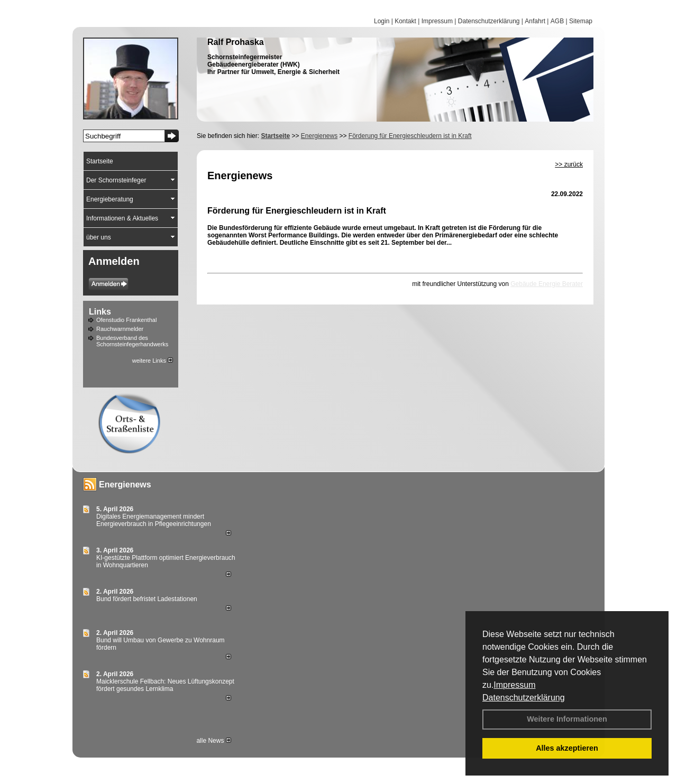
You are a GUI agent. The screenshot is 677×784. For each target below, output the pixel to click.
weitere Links (153, 361)
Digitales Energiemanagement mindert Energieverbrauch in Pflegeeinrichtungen (154, 520)
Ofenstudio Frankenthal (126, 320)
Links (100, 312)
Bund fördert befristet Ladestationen (147, 599)
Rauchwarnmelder (120, 329)
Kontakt (405, 21)
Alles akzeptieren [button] (567, 748)
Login (382, 21)
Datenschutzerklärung (524, 698)
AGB (557, 21)
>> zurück (569, 164)
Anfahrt (535, 21)
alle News (213, 741)
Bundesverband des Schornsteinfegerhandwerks (132, 341)
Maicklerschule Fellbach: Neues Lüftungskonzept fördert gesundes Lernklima (165, 685)
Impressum (514, 685)
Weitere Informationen (567, 719)
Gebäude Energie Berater (547, 284)
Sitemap (581, 21)
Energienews (125, 485)
